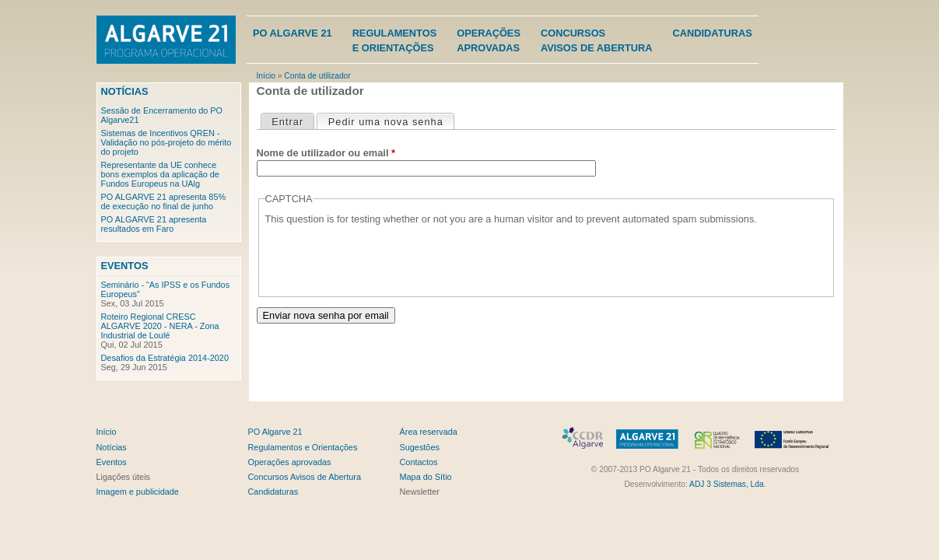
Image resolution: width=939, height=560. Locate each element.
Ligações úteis (124, 477)
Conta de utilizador (317, 76)
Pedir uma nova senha (391, 121)
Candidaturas (713, 33)
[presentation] (384, 257)
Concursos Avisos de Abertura (305, 477)
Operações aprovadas (290, 462)
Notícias (125, 91)
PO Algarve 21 (293, 33)
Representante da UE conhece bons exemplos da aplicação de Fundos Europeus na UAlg (160, 174)
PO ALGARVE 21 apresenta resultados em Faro (154, 224)
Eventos (125, 266)
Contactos (419, 462)
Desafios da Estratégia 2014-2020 (165, 358)
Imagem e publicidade (138, 492)
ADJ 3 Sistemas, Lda (727, 484)
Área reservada (429, 432)
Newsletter (420, 492)
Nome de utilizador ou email (326, 153)
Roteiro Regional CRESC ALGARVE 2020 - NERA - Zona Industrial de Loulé (160, 326)
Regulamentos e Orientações (303, 447)
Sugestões (420, 447)
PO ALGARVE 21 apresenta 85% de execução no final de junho (164, 201)
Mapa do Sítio (426, 477)
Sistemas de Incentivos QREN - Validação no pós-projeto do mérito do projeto (166, 142)
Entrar (287, 122)
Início (266, 76)
